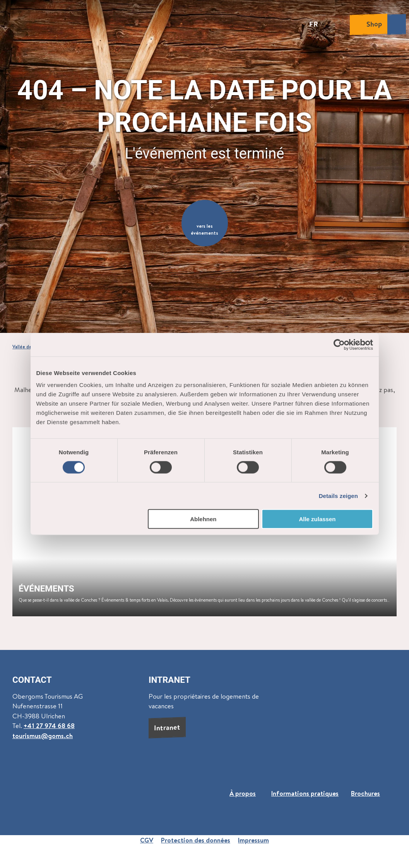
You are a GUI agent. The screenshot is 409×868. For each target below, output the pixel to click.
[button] (205, 223)
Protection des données (196, 840)
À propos (243, 793)
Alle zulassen (317, 519)
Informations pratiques (305, 793)
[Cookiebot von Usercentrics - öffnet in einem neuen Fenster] (339, 344)
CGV (147, 840)
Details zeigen (338, 495)
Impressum (253, 840)
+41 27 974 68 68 (49, 726)
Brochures (365, 793)
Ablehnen (203, 519)
